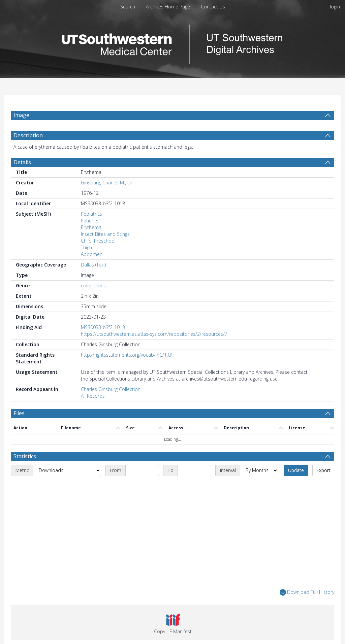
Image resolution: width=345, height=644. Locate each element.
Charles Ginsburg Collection (111, 389)
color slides (93, 285)
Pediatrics (91, 214)
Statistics (25, 456)
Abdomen (92, 254)
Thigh (86, 247)
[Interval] (259, 470)
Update (296, 470)
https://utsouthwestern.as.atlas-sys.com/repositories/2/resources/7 (154, 334)
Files (19, 413)
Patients (90, 221)
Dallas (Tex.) (93, 265)
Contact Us (213, 7)
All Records (93, 396)
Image (21, 115)
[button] (173, 623)
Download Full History (307, 592)
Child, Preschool (98, 241)
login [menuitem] (335, 7)
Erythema (91, 227)
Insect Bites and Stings (105, 234)
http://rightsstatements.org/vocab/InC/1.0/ (127, 355)
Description (28, 135)
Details (22, 162)
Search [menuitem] (128, 7)
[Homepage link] (172, 43)
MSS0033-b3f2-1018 (103, 327)
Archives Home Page (168, 7)
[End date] (194, 470)
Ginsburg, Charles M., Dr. (107, 183)
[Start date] (142, 470)
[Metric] (67, 470)
